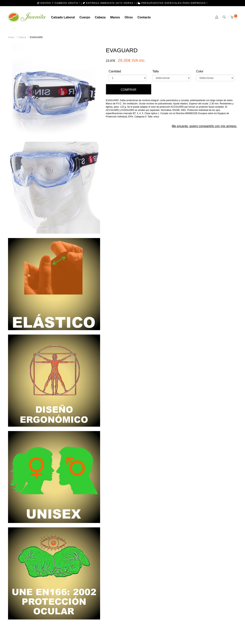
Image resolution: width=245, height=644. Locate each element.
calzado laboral (63, 17)
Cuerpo (85, 17)
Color (200, 71)
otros (129, 17)
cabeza (100, 17)
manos (115, 17)
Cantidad (115, 71)
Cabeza (22, 37)
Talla (156, 71)
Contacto (144, 17)
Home (11, 37)
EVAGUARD (36, 37)
